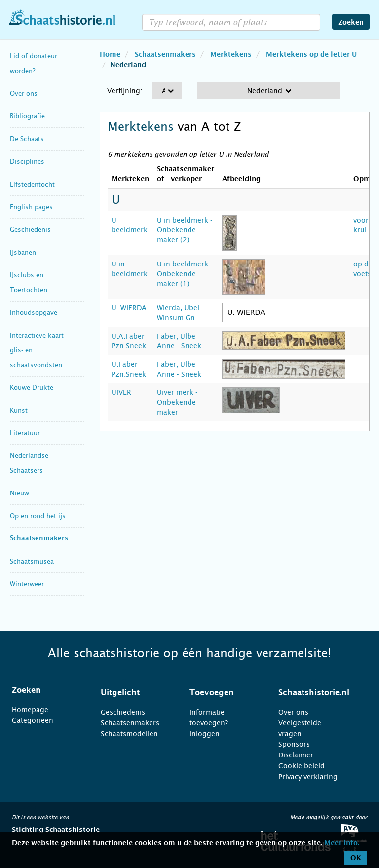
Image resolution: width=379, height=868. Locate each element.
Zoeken (351, 23)
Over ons (24, 94)
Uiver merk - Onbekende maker (177, 402)
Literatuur (25, 433)
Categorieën (33, 720)
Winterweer (27, 584)
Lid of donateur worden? (34, 63)
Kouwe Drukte (32, 388)
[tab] (44, 690)
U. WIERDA (129, 308)
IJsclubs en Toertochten (29, 283)
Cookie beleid (302, 766)
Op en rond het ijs (38, 516)
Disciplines (27, 162)
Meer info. (342, 843)
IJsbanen (23, 252)
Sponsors (294, 744)
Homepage (30, 710)
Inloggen (205, 734)
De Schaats (27, 139)
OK (356, 858)
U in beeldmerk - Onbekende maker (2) (185, 230)
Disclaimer (296, 755)
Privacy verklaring (308, 777)
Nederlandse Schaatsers (29, 463)
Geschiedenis (30, 230)
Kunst (19, 410)
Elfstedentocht (32, 184)
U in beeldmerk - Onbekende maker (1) (185, 274)
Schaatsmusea (32, 561)
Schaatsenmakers (39, 539)
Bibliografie (27, 116)
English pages (31, 207)
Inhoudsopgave (34, 313)
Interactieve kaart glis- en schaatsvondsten (37, 350)
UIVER (121, 392)
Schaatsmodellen (129, 734)
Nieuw (19, 493)
